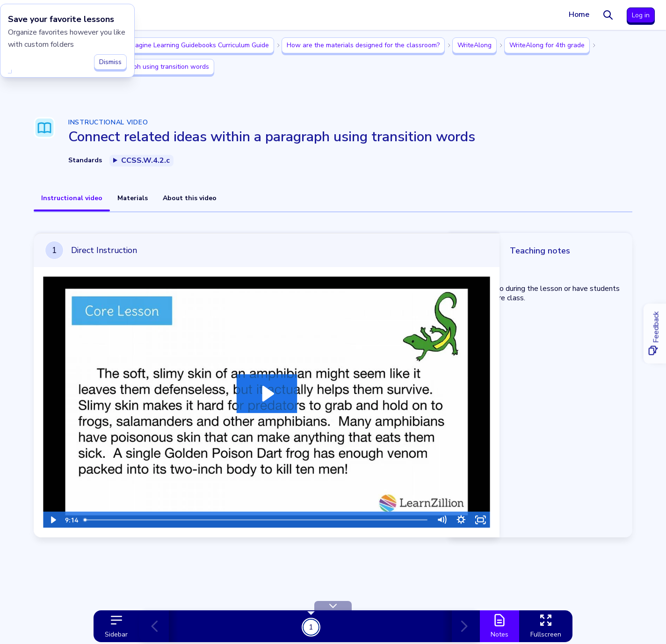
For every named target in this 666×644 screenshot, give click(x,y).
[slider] (248, 511)
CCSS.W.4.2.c (145, 160)
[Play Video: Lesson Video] (258, 390)
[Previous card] (159, 626)
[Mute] (427, 511)
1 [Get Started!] (311, 627)
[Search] (608, 15)
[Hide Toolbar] (333, 606)
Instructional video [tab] (72, 198)
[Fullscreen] (464, 511)
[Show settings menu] (446, 511)
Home (579, 14)
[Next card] (461, 626)
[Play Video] (52, 511)
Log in (641, 15)
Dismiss (110, 59)
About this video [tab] (190, 198)
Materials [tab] (133, 198)
